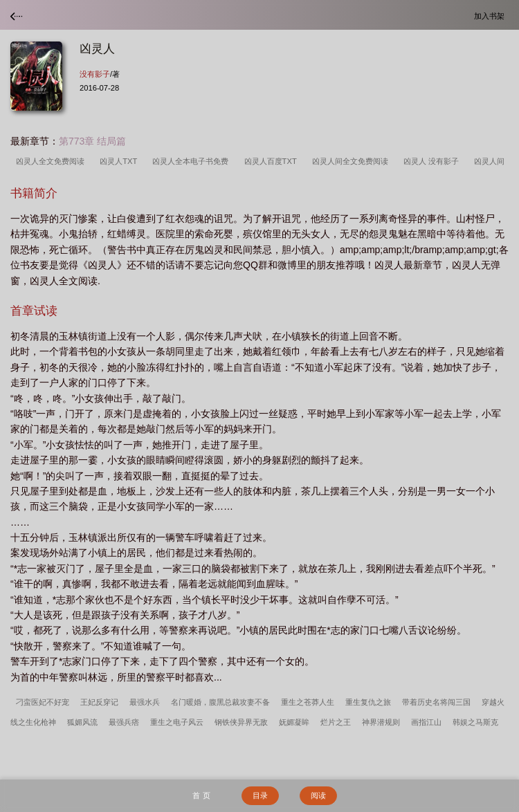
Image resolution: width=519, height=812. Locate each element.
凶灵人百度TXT (273, 161)
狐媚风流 (82, 722)
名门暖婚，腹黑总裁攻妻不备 (220, 702)
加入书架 (491, 16)
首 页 (201, 795)
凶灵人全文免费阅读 (52, 161)
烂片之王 (336, 722)
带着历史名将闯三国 (436, 702)
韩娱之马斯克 (475, 722)
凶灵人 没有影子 (433, 161)
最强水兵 (145, 702)
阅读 (318, 795)
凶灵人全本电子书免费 (192, 161)
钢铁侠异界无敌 (241, 722)
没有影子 (95, 74)
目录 (260, 795)
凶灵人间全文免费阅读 (352, 161)
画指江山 (426, 722)
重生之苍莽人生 (308, 702)
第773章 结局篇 (92, 141)
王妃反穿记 (99, 702)
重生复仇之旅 (368, 702)
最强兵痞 (124, 722)
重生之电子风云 (177, 722)
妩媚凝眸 (294, 722)
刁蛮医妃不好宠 (43, 702)
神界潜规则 (381, 722)
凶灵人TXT (120, 161)
